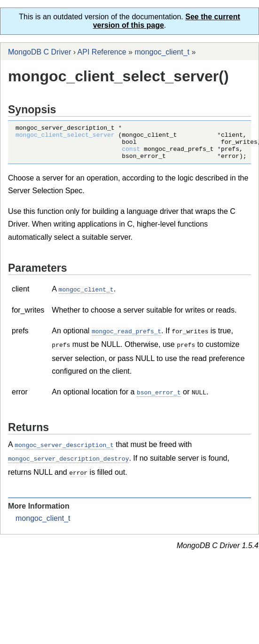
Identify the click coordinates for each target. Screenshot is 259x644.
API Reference (102, 52)
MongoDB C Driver (39, 52)
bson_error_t (159, 398)
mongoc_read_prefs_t (126, 338)
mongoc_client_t (162, 52)
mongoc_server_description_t (64, 450)
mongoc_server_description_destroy (68, 463)
